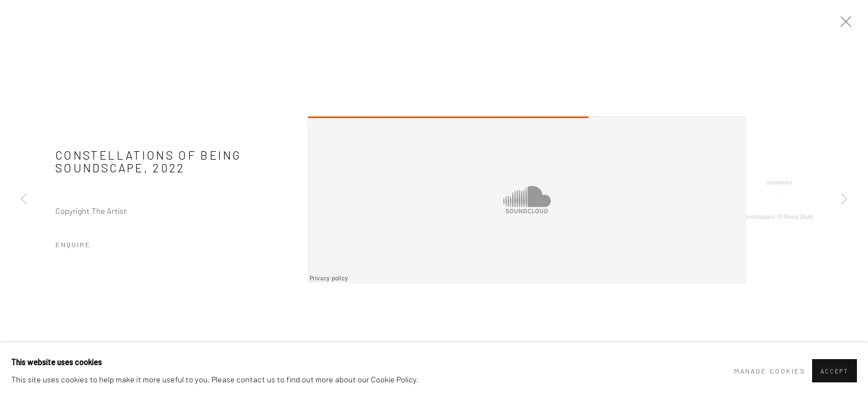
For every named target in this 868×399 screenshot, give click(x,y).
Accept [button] (835, 371)
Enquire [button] (73, 244)
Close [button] (843, 25)
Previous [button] (24, 199)
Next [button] (844, 199)
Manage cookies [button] (770, 371)
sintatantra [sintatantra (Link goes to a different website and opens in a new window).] (779, 183)
